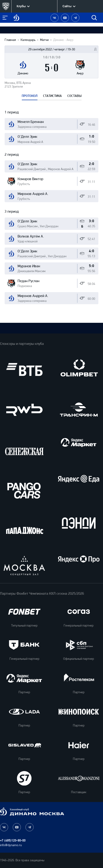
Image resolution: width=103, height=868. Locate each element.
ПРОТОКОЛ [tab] (30, 96)
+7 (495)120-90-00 (13, 840)
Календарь (28, 40)
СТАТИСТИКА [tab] (52, 96)
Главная (10, 40)
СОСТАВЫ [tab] (74, 96)
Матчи (44, 40)
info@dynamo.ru (11, 845)
